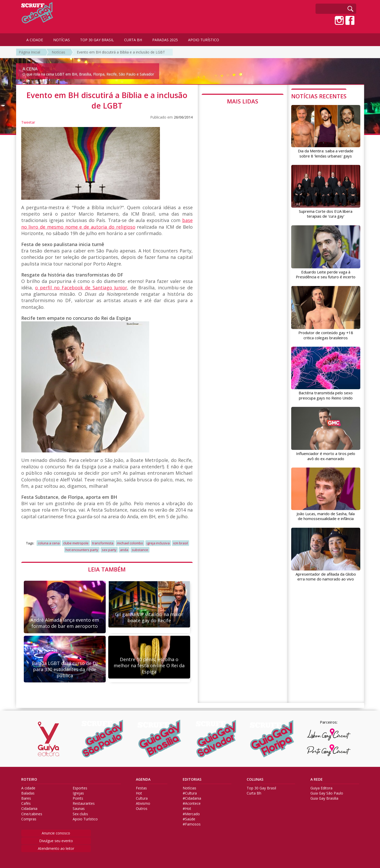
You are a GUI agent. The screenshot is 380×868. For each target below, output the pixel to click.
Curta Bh (254, 793)
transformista (103, 543)
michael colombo (130, 543)
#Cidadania (192, 798)
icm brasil (181, 543)
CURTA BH (133, 40)
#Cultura (190, 793)
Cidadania (29, 809)
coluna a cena (49, 543)
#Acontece (192, 803)
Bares (26, 798)
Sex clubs (80, 814)
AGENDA (143, 779)
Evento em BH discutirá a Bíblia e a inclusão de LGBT (121, 52)
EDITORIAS (192, 779)
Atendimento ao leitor (56, 848)
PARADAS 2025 (165, 40)
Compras (29, 819)
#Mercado (191, 814)
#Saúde (189, 819)
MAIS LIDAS (243, 101)
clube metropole (76, 543)
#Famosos (192, 824)
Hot (139, 793)
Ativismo (143, 803)
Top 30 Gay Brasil (261, 788)
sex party (109, 550)
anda (124, 550)
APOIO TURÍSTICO (204, 40)
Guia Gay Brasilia (324, 798)
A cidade (28, 788)
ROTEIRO (29, 779)
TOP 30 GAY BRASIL (97, 40)
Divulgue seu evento (56, 841)
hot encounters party (82, 550)
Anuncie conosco (56, 833)
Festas (141, 788)
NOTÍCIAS (62, 40)
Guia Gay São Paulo (327, 793)
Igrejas (78, 793)
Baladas (28, 793)
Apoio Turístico (85, 819)
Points (78, 798)
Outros (142, 809)
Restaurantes (84, 803)
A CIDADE (35, 40)
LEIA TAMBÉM (107, 569)
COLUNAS (255, 779)
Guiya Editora (321, 788)
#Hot (187, 809)
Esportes (80, 788)
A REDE (317, 779)
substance (140, 550)
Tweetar (28, 122)
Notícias (58, 52)
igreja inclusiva (158, 543)
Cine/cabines (32, 814)
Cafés (26, 803)
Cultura (142, 798)
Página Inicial (29, 52)
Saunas (79, 809)
